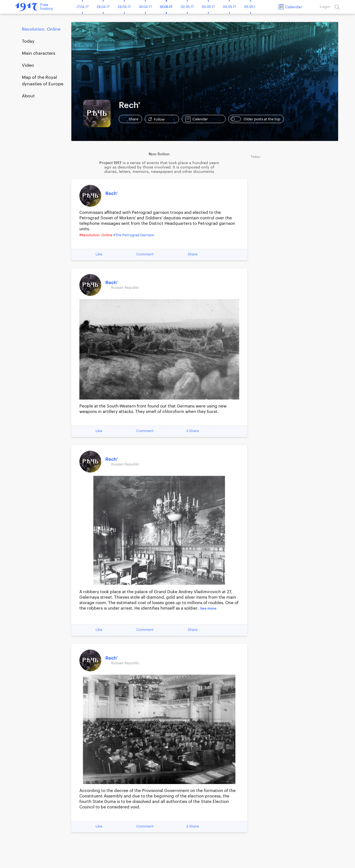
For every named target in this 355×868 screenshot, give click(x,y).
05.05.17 (251, 7)
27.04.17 (82, 7)
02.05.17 (187, 7)
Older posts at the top (255, 119)
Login (325, 7)
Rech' (112, 193)
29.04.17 (124, 7)
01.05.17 (166, 7)
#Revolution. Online (96, 235)
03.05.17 (208, 7)
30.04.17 (145, 7)
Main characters (39, 53)
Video (28, 65)
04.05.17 (229, 7)
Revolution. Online (41, 29)
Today (28, 41)
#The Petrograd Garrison (134, 235)
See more (208, 608)
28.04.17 (103, 7)
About (28, 96)
